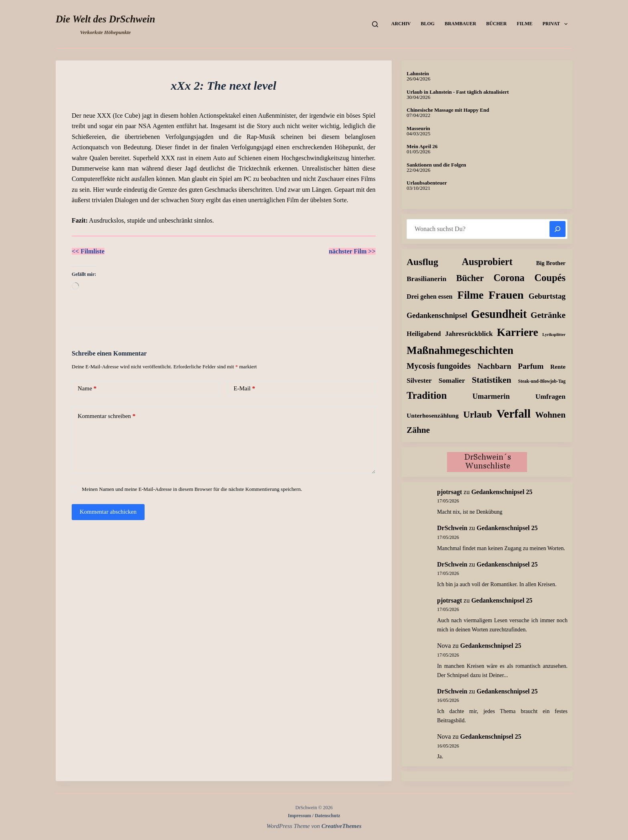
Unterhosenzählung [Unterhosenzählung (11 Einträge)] (433, 415)
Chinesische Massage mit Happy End (448, 110)
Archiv (401, 24)
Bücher (496, 24)
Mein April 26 (422, 146)
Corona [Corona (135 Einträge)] (509, 278)
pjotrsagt (449, 492)
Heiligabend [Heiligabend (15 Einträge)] (424, 334)
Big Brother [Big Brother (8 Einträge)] (551, 263)
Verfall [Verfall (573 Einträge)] (514, 414)
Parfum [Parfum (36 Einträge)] (531, 366)
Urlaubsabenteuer (427, 183)
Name (87, 389)
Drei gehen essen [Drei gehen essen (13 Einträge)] (429, 296)
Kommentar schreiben (107, 416)
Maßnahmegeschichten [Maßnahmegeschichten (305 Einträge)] (460, 350)
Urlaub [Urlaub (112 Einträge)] (477, 414)
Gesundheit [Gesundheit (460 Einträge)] (499, 314)
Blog (428, 24)
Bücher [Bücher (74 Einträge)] (470, 278)
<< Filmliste (88, 251)
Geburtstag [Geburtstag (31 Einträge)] (547, 296)
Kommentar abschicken (108, 512)
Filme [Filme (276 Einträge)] (470, 295)
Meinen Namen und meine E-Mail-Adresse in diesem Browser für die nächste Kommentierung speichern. (192, 489)
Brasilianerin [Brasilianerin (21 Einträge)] (426, 279)
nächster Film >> (352, 251)
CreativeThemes (342, 826)
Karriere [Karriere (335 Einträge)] (518, 332)
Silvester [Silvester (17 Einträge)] (419, 381)
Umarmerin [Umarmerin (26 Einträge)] (491, 396)
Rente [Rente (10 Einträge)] (558, 367)
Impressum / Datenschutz (314, 816)
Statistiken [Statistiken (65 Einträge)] (492, 380)
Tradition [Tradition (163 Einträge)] (427, 395)
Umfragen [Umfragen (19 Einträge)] (551, 397)
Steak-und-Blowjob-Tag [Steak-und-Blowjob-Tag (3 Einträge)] (542, 381)
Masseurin (418, 128)
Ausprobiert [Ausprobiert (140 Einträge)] (487, 262)
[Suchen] (375, 24)
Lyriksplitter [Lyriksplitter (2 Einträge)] (554, 335)
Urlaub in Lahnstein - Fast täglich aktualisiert (458, 92)
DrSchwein (452, 528)
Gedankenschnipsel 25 (502, 492)
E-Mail (244, 389)
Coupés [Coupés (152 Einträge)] (550, 278)
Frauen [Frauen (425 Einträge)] (506, 295)
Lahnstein (418, 73)
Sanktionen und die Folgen (436, 165)
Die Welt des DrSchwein (105, 19)
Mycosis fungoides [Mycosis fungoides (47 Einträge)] (439, 366)
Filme (524, 24)
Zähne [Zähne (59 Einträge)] (418, 430)
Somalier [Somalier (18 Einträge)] (452, 381)
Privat (557, 24)
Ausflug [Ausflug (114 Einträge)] (422, 262)
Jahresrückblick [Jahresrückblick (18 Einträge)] (469, 334)
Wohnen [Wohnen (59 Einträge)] (550, 415)
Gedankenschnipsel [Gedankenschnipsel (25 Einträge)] (437, 316)
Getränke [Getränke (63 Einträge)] (548, 315)
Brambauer (460, 24)
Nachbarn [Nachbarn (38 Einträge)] (494, 366)
